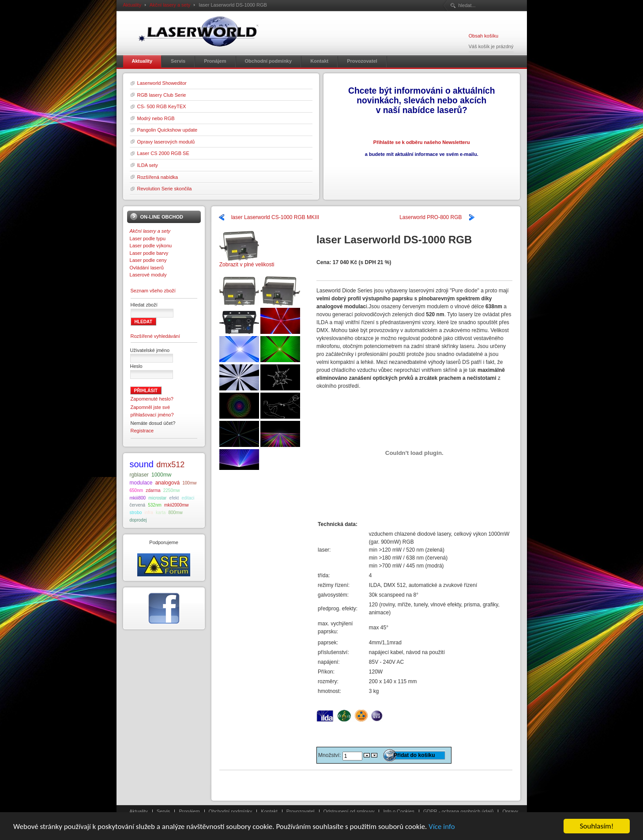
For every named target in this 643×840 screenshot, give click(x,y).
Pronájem (189, 811)
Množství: (330, 755)
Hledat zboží (144, 305)
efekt (174, 498)
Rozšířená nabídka (158, 177)
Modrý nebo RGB (156, 118)
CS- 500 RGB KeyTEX (162, 106)
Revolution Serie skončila (165, 189)
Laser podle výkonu (151, 246)
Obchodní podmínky (231, 811)
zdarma (153, 490)
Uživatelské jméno (150, 350)
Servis (164, 811)
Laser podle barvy (149, 253)
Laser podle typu (148, 238)
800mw (175, 513)
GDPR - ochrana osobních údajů (458, 811)
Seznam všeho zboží (153, 291)
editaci (188, 498)
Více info (442, 827)
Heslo (136, 366)
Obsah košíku (483, 36)
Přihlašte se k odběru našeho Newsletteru (422, 142)
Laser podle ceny (148, 260)
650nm (137, 490)
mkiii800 (138, 498)
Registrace (142, 431)
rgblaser (139, 475)
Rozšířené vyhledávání (155, 336)
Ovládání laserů (147, 268)
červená (138, 505)
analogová (167, 483)
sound (142, 464)
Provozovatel (301, 811)
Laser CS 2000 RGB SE (163, 153)
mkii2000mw (177, 505)
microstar (157, 498)
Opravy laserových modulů (166, 142)
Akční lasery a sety (170, 5)
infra (149, 513)
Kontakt (269, 811)
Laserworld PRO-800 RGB (431, 217)
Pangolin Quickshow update (167, 130)
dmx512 (170, 465)
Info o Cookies (399, 811)
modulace (141, 483)
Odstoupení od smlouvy (349, 811)
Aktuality (132, 5)
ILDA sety (148, 165)
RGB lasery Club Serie (162, 95)
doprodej (138, 520)
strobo (136, 513)
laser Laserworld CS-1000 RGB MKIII (275, 217)
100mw (189, 483)
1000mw (161, 475)
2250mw (172, 490)
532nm (155, 505)
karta (161, 513)
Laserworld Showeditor (162, 83)
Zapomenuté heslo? (152, 399)
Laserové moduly (148, 275)
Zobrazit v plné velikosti (247, 262)
